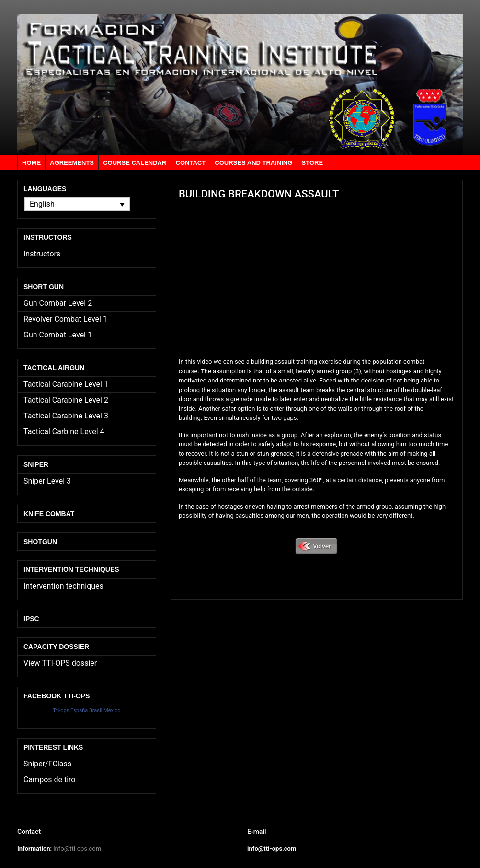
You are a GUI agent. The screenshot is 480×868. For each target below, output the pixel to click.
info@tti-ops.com (77, 849)
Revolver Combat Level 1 (65, 319)
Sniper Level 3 (47, 481)
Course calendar (135, 163)
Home (31, 163)
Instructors (42, 254)
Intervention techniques (63, 586)
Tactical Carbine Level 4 (64, 432)
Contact (191, 163)
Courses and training (253, 163)
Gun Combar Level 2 (58, 303)
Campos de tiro (49, 780)
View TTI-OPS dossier (60, 663)
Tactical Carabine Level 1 (66, 384)
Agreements (72, 163)
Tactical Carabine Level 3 (66, 416)
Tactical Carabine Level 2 (66, 400)
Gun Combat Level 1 (58, 335)
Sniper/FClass (47, 764)
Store (313, 163)
